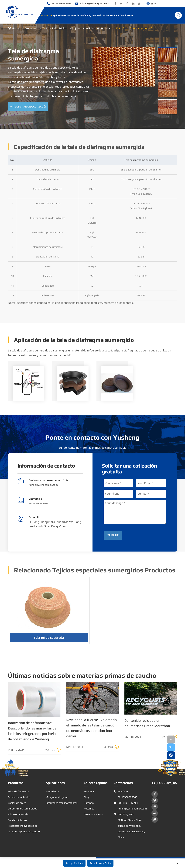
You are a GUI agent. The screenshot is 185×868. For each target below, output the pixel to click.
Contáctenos (126, 15)
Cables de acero (17, 803)
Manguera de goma (57, 797)
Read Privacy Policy (100, 863)
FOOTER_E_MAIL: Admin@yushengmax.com (130, 806)
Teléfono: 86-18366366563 (125, 794)
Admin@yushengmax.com (92, 4)
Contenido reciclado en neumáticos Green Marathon (147, 723)
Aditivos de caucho (19, 814)
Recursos (114, 15)
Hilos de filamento (18, 791)
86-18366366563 (59, 4)
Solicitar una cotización (28, 107)
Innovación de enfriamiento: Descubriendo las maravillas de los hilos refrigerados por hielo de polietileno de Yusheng (32, 731)
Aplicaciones (59, 15)
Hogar (16, 28)
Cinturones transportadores (62, 803)
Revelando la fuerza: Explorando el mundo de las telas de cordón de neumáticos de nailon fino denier (92, 728)
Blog (89, 15)
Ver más (53, 750)
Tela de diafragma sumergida (134, 28)
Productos (47, 15)
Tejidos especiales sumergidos (91, 28)
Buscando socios (100, 15)
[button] (168, 117)
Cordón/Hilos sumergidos (22, 809)
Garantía (81, 15)
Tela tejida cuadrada (49, 639)
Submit (113, 535)
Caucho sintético (17, 820)
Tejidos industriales (55, 28)
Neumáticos (53, 791)
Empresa (71, 15)
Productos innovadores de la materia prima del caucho (24, 829)
